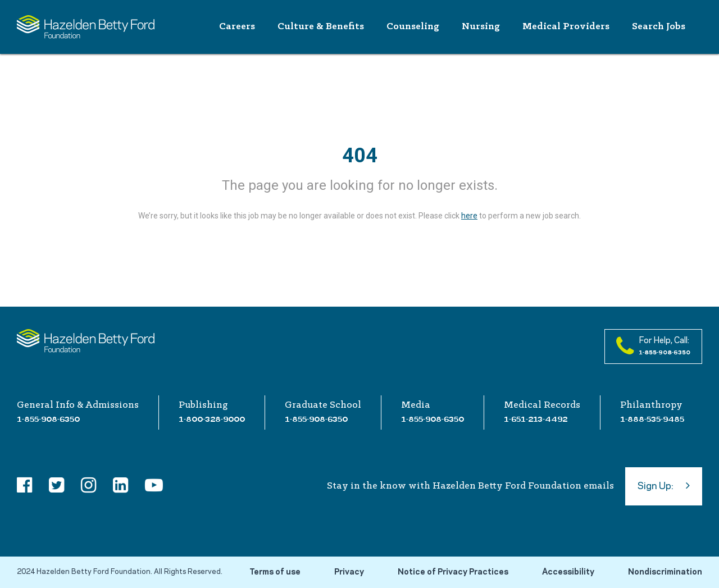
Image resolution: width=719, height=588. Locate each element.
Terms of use (275, 572)
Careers (237, 27)
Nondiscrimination (665, 572)
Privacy (349, 572)
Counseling (413, 27)
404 (360, 156)
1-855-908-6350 (48, 419)
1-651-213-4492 (536, 419)
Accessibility (568, 572)
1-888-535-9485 (652, 419)
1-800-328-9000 (212, 419)
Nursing (481, 27)
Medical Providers (566, 27)
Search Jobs (659, 27)
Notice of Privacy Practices (453, 572)
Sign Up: (664, 485)
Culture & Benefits (321, 27)
